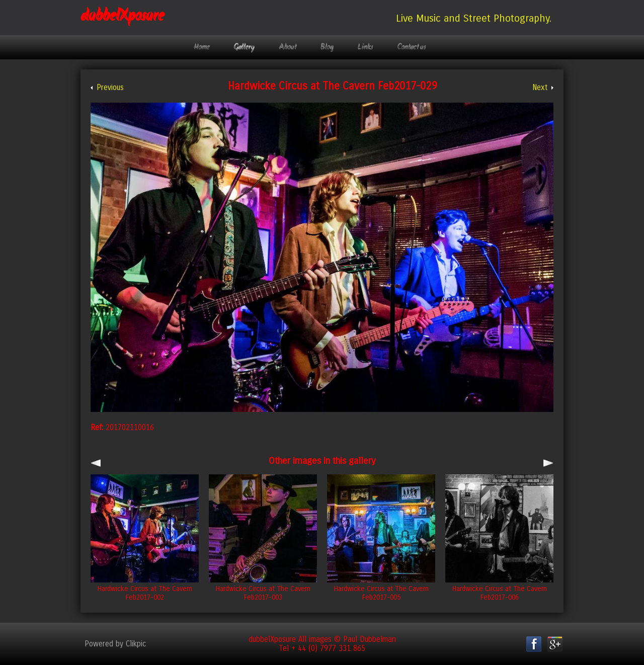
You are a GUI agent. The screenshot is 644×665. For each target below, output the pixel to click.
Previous (110, 88)
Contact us (412, 47)
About (288, 47)
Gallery (244, 47)
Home (202, 47)
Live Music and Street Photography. (474, 18)
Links (366, 47)
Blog (327, 47)
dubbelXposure (122, 17)
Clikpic (136, 644)
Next (540, 88)
